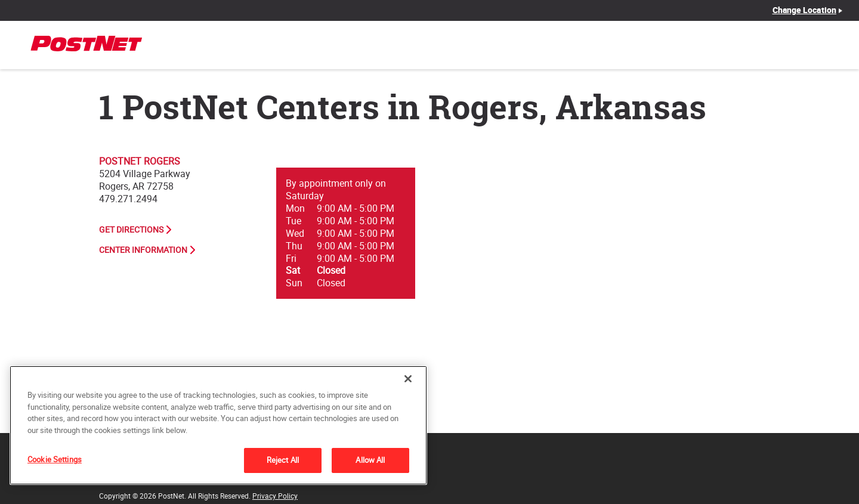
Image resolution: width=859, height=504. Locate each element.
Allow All (370, 460)
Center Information (143, 250)
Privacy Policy (275, 496)
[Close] (408, 379)
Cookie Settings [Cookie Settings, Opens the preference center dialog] (55, 459)
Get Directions (131, 230)
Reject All (283, 460)
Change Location (805, 10)
